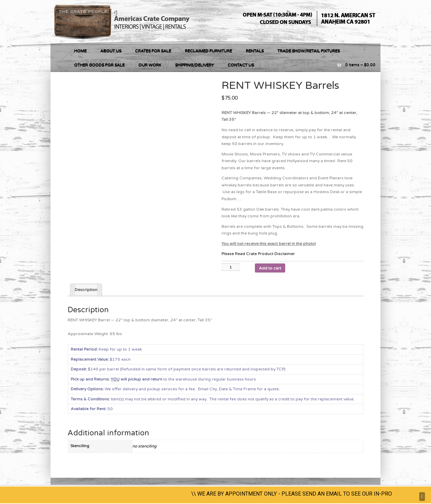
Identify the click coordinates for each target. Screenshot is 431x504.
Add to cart (270, 268)
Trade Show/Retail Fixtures (309, 51)
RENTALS (255, 51)
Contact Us (241, 65)
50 (110, 409)
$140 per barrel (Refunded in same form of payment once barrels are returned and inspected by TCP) (178, 369)
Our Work (150, 65)
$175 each (101, 359)
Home (80, 51)
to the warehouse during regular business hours (163, 379)
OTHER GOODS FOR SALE (99, 65)
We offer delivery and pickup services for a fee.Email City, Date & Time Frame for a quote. (176, 389)
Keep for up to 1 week (106, 349)
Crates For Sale (153, 51)
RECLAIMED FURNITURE (208, 51)
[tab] (86, 290)
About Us (111, 51)
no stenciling (144, 446)
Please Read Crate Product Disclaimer (258, 254)
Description (86, 290)
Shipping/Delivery (194, 65)
